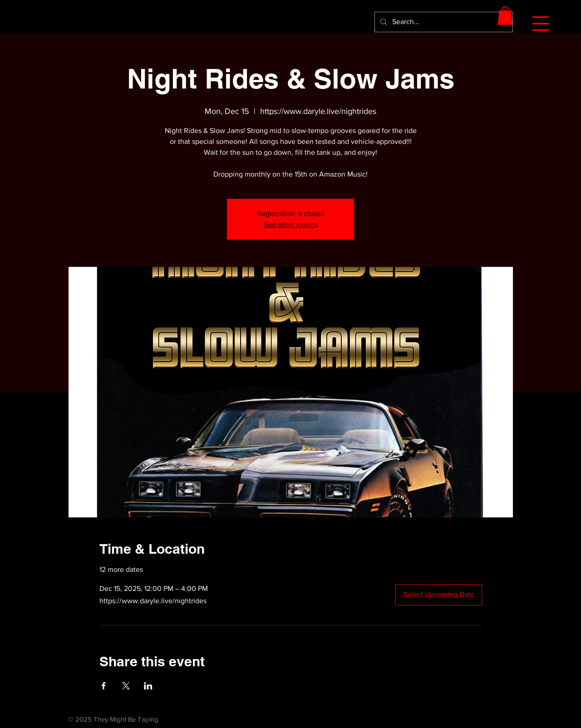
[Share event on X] (126, 686)
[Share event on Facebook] (104, 686)
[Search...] (443, 22)
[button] (541, 24)
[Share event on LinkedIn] (148, 686)
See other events (291, 224)
